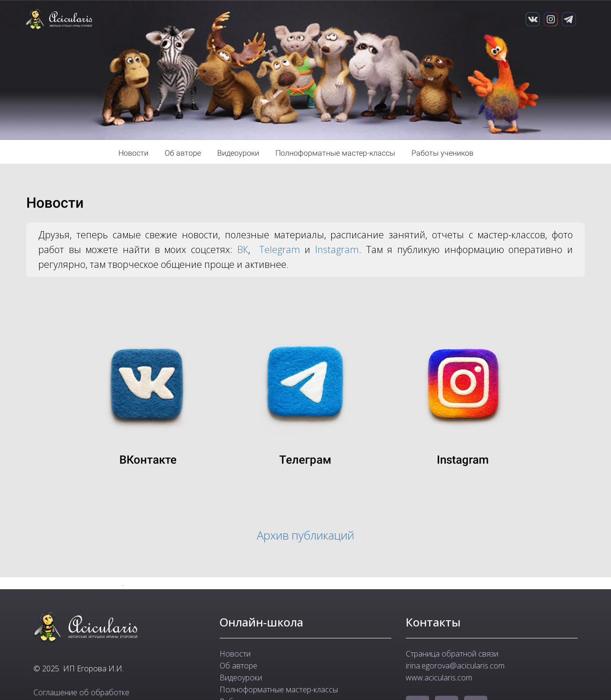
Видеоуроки (239, 153)
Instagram (337, 249)
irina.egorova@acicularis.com (455, 666)
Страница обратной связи (452, 654)
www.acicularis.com (439, 678)
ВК (243, 249)
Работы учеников (442, 153)
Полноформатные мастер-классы (336, 153)
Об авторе (184, 153)
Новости (134, 153)
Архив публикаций (305, 535)
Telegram (280, 249)
